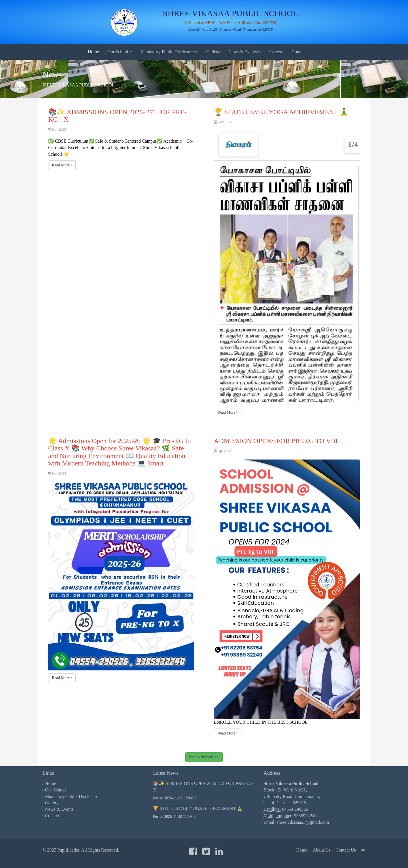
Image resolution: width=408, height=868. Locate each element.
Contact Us (346, 850)
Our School (120, 52)
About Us (322, 850)
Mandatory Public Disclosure (169, 52)
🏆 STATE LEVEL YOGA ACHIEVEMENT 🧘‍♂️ (198, 808)
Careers (276, 52)
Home (93, 52)
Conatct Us (55, 816)
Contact (299, 52)
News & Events (245, 52)
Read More (62, 165)
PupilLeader (68, 850)
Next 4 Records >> (204, 757)
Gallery (213, 52)
